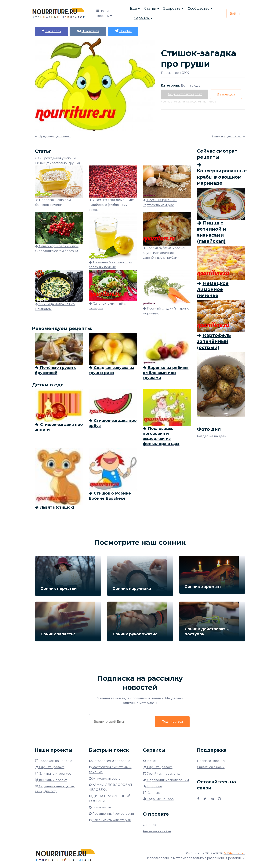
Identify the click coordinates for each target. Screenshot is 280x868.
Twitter (123, 31)
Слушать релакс (50, 767)
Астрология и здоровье (111, 761)
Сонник (151, 793)
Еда (133, 9)
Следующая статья (227, 136)
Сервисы (142, 18)
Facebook (51, 31)
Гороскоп (153, 786)
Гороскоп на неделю (54, 761)
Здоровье (172, 9)
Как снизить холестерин (112, 820)
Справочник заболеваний (166, 780)
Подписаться (172, 722)
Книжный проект (51, 780)
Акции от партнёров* (185, 94)
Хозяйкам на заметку (162, 774)
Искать (151, 761)
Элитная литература (53, 774)
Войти (235, 14)
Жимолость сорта (106, 779)
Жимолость (102, 807)
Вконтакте (88, 31)
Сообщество (199, 9)
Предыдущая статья (55, 136)
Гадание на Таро (158, 799)
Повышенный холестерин (113, 814)
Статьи (150, 9)
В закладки (226, 94)
